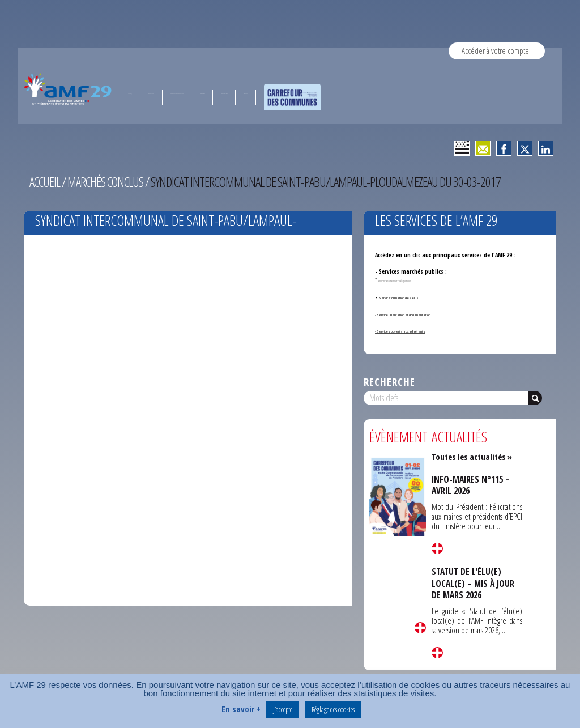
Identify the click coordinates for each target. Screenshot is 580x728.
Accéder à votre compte (495, 50)
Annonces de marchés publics (402, 280)
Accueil (45, 182)
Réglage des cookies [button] (333, 709)
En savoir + (241, 709)
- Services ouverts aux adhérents (417, 330)
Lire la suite (420, 628)
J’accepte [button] (283, 709)
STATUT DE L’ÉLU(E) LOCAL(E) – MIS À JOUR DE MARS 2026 (474, 583)
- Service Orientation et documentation (426, 314)
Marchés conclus (108, 182)
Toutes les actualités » (474, 457)
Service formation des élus (413, 297)
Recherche (389, 382)
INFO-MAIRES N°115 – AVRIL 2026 (472, 485)
